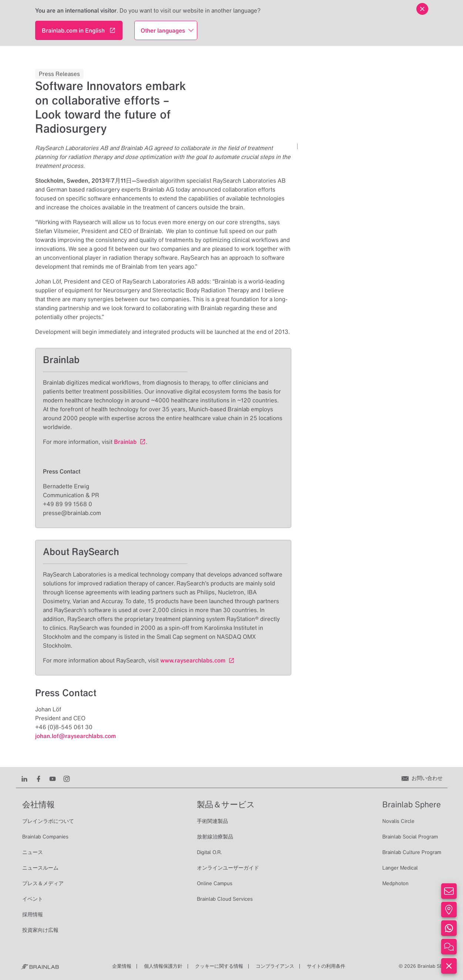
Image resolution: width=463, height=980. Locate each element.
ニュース (33, 852)
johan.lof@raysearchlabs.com (76, 736)
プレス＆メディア (43, 883)
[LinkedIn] (24, 778)
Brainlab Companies (45, 837)
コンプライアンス (275, 966)
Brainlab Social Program (410, 837)
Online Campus (215, 883)
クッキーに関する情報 (219, 966)
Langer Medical (400, 868)
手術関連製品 (212, 821)
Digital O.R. (209, 852)
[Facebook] (38, 778)
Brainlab (125, 442)
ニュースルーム (40, 868)
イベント (33, 899)
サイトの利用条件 (326, 966)
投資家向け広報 (40, 930)
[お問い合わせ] (422, 778)
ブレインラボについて (48, 821)
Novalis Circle (398, 821)
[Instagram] (67, 778)
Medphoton (395, 883)
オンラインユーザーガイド (228, 868)
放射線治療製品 (215, 837)
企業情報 (122, 966)
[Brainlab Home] (40, 966)
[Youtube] (53, 778)
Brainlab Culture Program (412, 852)
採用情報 (33, 914)
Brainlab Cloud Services (225, 899)
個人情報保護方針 (163, 966)
